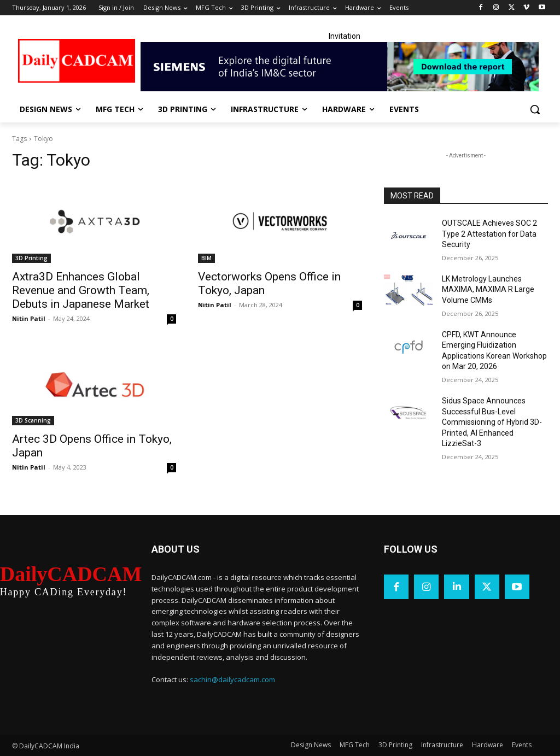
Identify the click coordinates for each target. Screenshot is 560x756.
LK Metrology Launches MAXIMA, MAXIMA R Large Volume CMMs (488, 289)
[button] (535, 109)
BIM (206, 258)
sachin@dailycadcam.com (232, 679)
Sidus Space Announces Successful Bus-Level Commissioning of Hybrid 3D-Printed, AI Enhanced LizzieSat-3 (492, 422)
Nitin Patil (29, 318)
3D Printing (31, 258)
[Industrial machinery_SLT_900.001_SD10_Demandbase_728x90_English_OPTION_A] (344, 67)
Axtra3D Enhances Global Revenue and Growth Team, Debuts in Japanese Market (81, 290)
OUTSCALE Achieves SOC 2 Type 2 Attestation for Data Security (489, 234)
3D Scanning (33, 420)
